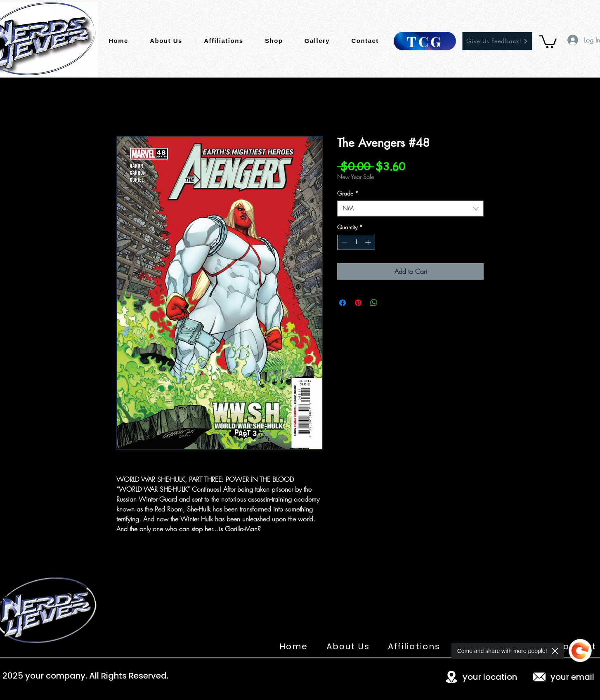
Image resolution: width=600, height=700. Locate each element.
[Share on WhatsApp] (374, 303)
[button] (548, 41)
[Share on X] (390, 303)
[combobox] (410, 209)
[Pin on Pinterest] (358, 303)
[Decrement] (344, 242)
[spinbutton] (356, 242)
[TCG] (425, 41)
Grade (348, 193)
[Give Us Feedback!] (497, 41)
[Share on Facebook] (343, 303)
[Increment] (369, 242)
